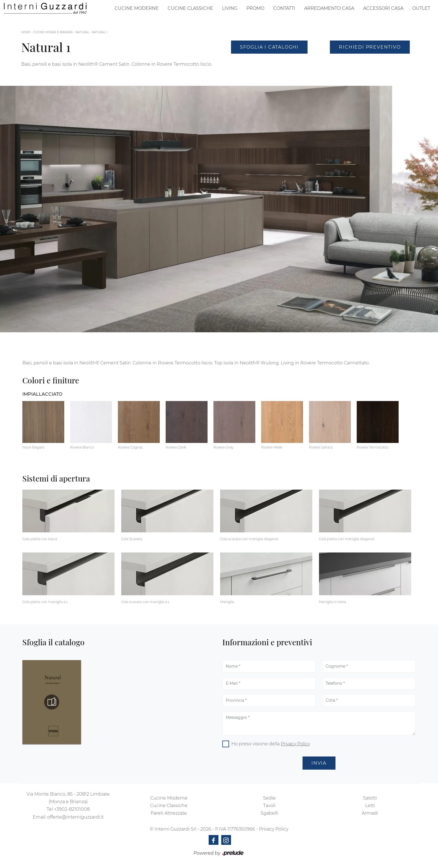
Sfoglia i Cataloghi (269, 47)
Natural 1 (100, 32)
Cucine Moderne (137, 8)
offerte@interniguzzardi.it (75, 817)
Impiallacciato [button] (42, 394)
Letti (370, 806)
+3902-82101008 (72, 809)
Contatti (284, 8)
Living (230, 8)
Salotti (370, 798)
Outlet (421, 8)
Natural (82, 32)
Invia (319, 763)
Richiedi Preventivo (370, 47)
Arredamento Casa (329, 8)
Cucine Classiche (190, 8)
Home (26, 32)
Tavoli (269, 806)
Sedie (269, 798)
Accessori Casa (383, 8)
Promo (255, 8)
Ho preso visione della (271, 744)
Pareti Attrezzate (169, 813)
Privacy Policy (295, 744)
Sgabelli (269, 813)
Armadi (370, 813)
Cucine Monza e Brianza (53, 32)
